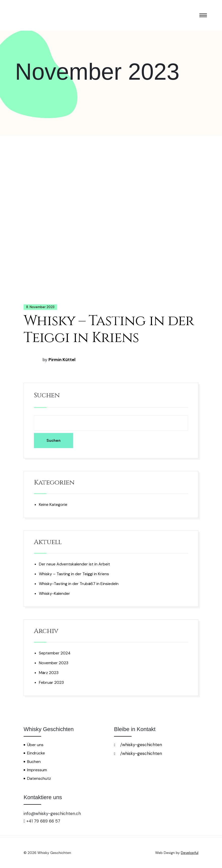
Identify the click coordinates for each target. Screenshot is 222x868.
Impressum (37, 770)
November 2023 (54, 663)
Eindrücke (36, 753)
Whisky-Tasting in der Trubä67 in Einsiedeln (79, 584)
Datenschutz (39, 778)
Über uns (35, 745)
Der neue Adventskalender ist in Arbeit (74, 564)
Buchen (34, 762)
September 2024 (55, 653)
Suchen (47, 395)
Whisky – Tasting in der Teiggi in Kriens (109, 329)
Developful (190, 853)
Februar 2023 (51, 682)
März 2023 (49, 673)
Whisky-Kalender (54, 593)
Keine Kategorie (53, 504)
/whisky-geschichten (138, 745)
